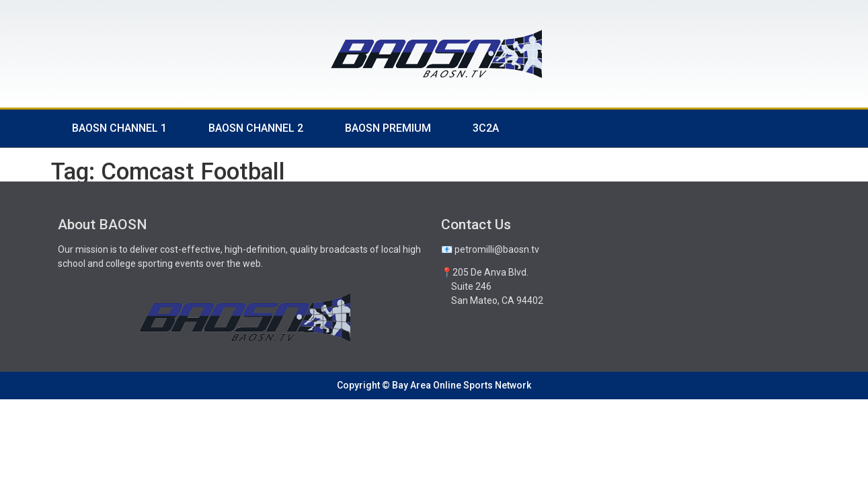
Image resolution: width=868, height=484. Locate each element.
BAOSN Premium (388, 128)
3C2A (486, 128)
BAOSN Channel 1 (119, 128)
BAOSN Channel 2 (256, 128)
